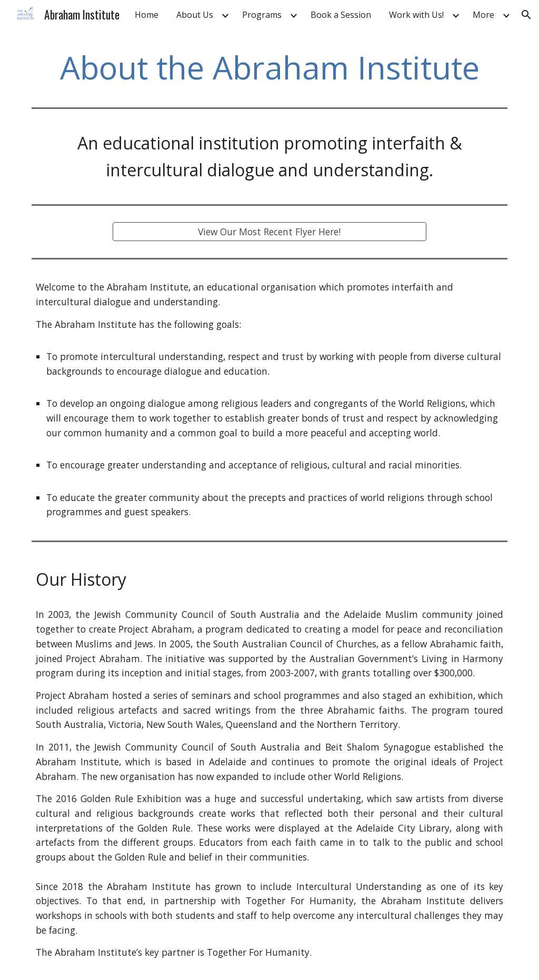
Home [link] (147, 15)
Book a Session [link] (341, 15)
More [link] (483, 15)
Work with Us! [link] (416, 15)
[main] (270, 67)
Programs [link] (262, 15)
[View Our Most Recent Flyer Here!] (269, 232)
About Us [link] (195, 15)
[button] (526, 15)
